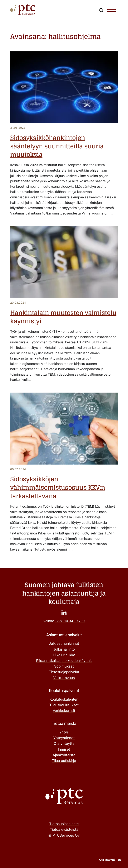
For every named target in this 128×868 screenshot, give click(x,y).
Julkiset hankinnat (64, 644)
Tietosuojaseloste (64, 824)
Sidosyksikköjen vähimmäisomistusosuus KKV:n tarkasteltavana (58, 488)
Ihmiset (64, 750)
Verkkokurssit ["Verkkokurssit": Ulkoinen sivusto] (64, 711)
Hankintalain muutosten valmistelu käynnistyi (63, 317)
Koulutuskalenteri (64, 700)
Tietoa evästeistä (64, 830)
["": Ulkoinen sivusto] (64, 612)
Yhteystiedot (64, 738)
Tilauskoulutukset (64, 705)
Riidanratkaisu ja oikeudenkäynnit (64, 661)
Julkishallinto (64, 650)
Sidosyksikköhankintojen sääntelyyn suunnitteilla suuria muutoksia (57, 146)
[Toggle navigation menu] (112, 11)
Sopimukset (64, 666)
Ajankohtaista (64, 755)
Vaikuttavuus (64, 678)
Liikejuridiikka (64, 655)
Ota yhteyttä (64, 744)
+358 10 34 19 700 (70, 621)
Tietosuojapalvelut (64, 672)
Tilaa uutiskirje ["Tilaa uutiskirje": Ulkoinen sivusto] (64, 761)
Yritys (64, 732)
